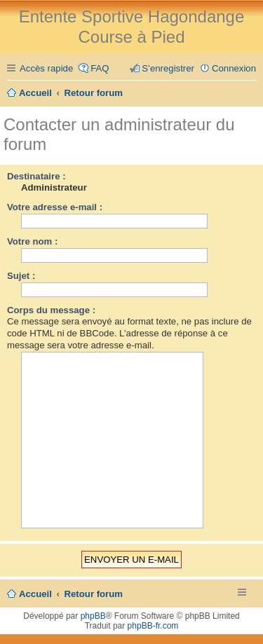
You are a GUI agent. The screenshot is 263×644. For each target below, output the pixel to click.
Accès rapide (46, 68)
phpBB (93, 616)
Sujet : (21, 276)
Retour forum (94, 594)
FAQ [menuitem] (100, 68)
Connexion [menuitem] (234, 68)
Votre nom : (32, 241)
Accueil (35, 594)
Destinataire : (36, 176)
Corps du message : (51, 310)
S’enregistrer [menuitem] (168, 68)
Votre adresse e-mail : (55, 207)
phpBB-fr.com (153, 626)
